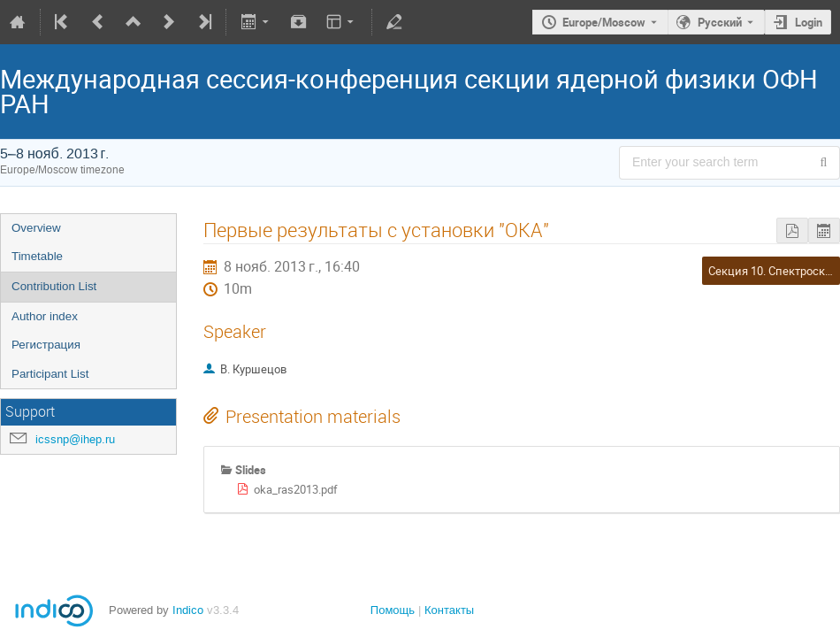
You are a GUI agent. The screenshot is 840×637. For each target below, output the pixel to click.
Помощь (393, 610)
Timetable (37, 256)
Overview (36, 228)
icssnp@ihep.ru (75, 439)
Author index (45, 316)
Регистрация (46, 345)
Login (809, 22)
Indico (188, 610)
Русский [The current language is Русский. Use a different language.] (720, 22)
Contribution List (54, 286)
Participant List (50, 374)
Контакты (449, 610)
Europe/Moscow (604, 22)
